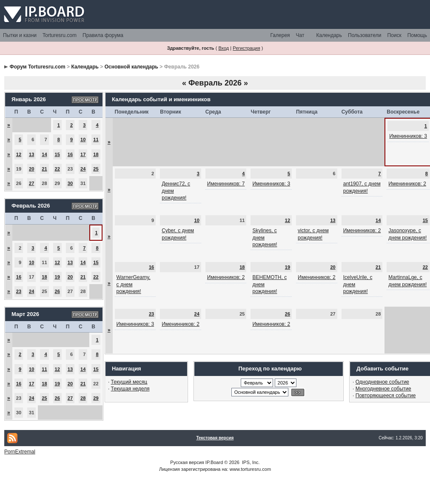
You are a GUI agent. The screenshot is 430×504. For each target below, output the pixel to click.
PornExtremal (20, 452)
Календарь (329, 35)
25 (96, 169)
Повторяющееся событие (386, 396)
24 (83, 169)
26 (57, 291)
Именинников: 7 (226, 184)
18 (96, 154)
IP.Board (214, 462)
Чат (300, 35)
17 (83, 154)
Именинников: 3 (408, 136)
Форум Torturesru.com (37, 67)
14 (44, 154)
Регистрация (246, 48)
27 (31, 183)
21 (44, 169)
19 (57, 277)
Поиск (394, 35)
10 (83, 140)
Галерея (280, 35)
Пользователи (365, 35)
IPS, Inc (250, 462)
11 (96, 140)
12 (19, 154)
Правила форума (103, 35)
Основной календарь (131, 67)
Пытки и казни (20, 35)
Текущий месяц (129, 382)
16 (70, 154)
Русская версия (187, 462)
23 (19, 291)
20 (31, 169)
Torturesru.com (60, 35)
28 (83, 398)
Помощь (417, 35)
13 (31, 154)
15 (57, 154)
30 (70, 183)
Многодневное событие (383, 389)
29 (96, 398)
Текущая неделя (130, 389)
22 (57, 169)
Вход (224, 48)
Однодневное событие (382, 382)
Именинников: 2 (407, 184)
